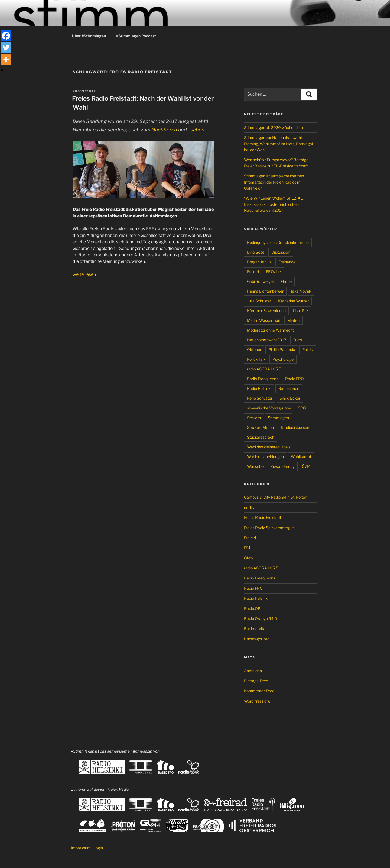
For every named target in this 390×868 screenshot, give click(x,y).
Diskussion (281, 252)
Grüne (286, 281)
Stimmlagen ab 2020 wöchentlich (273, 127)
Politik (308, 349)
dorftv (249, 507)
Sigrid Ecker (290, 398)
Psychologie (283, 359)
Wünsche (255, 466)
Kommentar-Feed (259, 691)
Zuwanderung (283, 466)
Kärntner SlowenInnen (266, 311)
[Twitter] (6, 48)
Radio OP (252, 609)
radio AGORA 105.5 (264, 369)
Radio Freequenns (263, 379)
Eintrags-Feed (256, 681)
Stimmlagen (278, 418)
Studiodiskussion (295, 427)
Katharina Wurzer (293, 301)
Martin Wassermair (264, 320)
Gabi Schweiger (261, 281)
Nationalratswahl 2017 (267, 340)
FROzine (273, 272)
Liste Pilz (300, 311)
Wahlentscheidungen (265, 457)
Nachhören (164, 130)
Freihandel (287, 262)
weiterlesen (84, 274)
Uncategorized (257, 639)
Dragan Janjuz (259, 262)
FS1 (247, 548)
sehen (198, 130)
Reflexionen (289, 388)
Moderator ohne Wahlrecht (270, 330)
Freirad (253, 272)
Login (98, 848)
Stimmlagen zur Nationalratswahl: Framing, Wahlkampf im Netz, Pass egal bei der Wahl (278, 144)
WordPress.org (257, 701)
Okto (298, 340)
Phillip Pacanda (282, 349)
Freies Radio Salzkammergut (269, 528)
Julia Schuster (259, 301)
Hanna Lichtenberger (265, 291)
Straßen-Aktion (260, 427)
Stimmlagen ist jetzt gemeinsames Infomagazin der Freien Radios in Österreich (274, 182)
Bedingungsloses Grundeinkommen (278, 242)
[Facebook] (6, 36)
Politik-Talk (256, 359)
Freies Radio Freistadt (263, 517)
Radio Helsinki (259, 388)
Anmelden (253, 671)
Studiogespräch (261, 437)
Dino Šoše (256, 252)
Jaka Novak (301, 291)
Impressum (81, 848)
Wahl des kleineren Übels (269, 447)
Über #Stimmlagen (89, 36)
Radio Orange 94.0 (261, 619)
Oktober (254, 349)
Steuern (254, 418)
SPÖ (302, 408)
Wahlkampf (301, 457)
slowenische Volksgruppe (269, 408)
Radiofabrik (254, 629)
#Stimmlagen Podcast (136, 36)
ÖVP (306, 466)
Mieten (293, 320)
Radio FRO (295, 379)
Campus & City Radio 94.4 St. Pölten (276, 497)
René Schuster (260, 398)
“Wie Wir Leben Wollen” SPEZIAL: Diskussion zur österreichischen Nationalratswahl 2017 (274, 204)
